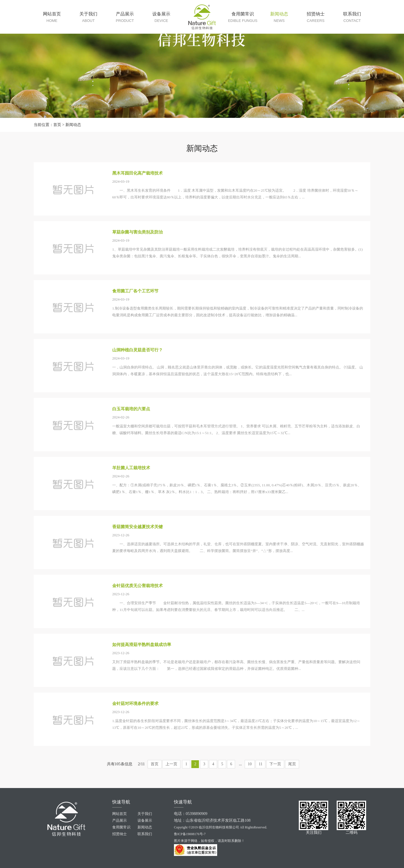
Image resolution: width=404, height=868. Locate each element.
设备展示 (145, 820)
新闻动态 (73, 125)
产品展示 (120, 820)
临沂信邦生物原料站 (202, 17)
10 (250, 764)
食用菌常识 (121, 827)
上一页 (171, 764)
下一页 (275, 764)
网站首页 (120, 814)
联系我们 (145, 834)
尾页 (292, 764)
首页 (57, 125)
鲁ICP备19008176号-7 (190, 834)
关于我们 (145, 814)
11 (260, 764)
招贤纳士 (120, 834)
